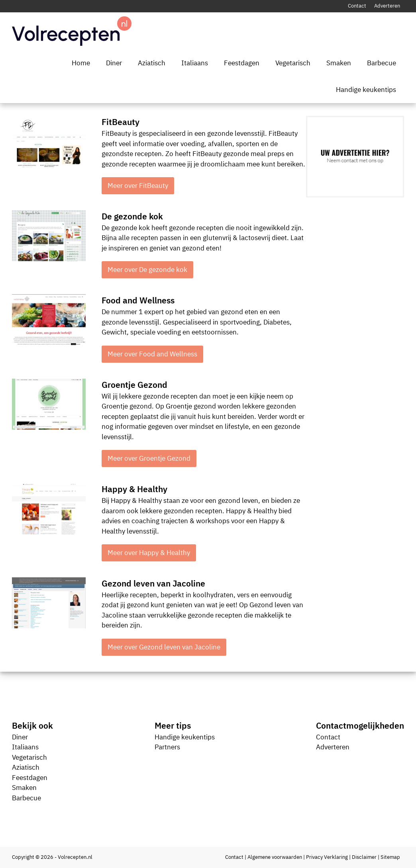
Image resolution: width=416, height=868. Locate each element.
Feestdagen (242, 63)
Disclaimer (364, 857)
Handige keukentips (366, 90)
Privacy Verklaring (327, 857)
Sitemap (390, 857)
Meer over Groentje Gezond (149, 458)
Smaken (339, 63)
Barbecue (382, 63)
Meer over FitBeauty (138, 186)
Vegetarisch (293, 63)
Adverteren (387, 6)
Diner (114, 63)
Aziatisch (152, 63)
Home (81, 63)
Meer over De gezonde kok (147, 270)
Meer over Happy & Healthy (149, 553)
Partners (167, 747)
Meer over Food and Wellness (152, 354)
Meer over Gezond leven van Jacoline (164, 647)
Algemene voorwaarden (275, 857)
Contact (357, 6)
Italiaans (195, 63)
